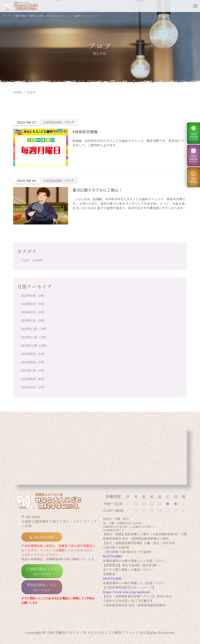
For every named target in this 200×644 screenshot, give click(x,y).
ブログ (33, 260)
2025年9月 (34, 354)
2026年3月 (34, 304)
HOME (18, 92)
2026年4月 (34, 295)
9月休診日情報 (85, 132)
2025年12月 (35, 329)
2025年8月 (34, 362)
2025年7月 (34, 370)
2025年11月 (35, 337)
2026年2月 (34, 312)
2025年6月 (34, 379)
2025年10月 (35, 345)
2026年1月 (34, 320)
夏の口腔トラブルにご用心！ (97, 190)
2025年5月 (34, 387)
